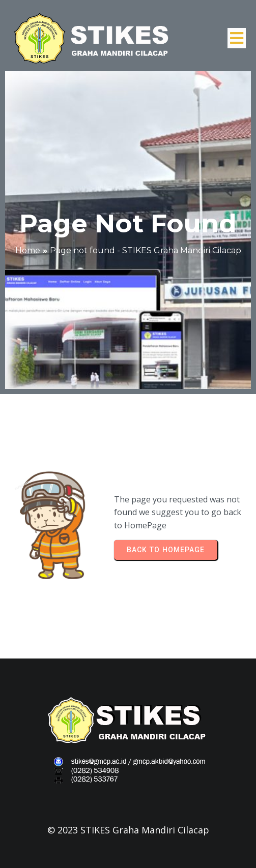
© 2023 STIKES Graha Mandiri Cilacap (128, 830)
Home (28, 250)
